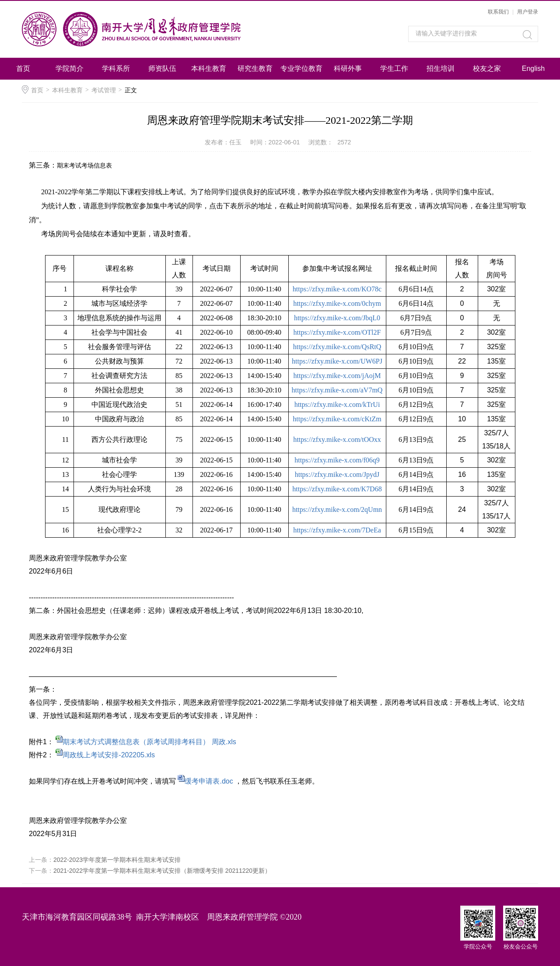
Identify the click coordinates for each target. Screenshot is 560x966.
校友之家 (487, 68)
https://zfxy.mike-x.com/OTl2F (337, 332)
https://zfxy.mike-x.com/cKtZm (337, 419)
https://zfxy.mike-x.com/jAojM (337, 376)
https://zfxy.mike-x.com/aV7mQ (337, 390)
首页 (23, 68)
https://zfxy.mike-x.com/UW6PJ (337, 361)
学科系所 (116, 68)
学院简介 (70, 68)
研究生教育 (255, 68)
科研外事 (348, 68)
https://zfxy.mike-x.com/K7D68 (337, 489)
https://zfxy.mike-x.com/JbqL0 (337, 318)
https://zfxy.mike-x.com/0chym (337, 303)
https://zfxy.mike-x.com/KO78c (337, 289)
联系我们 (498, 12)
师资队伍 (162, 68)
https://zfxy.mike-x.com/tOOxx (337, 439)
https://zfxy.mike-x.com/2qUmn (337, 509)
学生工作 (394, 68)
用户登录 (528, 12)
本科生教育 (209, 68)
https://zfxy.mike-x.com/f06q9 (337, 460)
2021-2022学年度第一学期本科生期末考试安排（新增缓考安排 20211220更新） (162, 871)
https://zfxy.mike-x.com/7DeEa (337, 530)
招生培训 (441, 68)
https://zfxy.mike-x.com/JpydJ (337, 474)
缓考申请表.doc (209, 781)
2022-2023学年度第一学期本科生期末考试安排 (117, 860)
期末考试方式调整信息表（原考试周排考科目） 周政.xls (149, 742)
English (533, 68)
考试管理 (104, 90)
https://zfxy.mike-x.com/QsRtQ (337, 347)
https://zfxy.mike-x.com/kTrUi (337, 404)
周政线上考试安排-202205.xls (109, 755)
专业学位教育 (301, 68)
